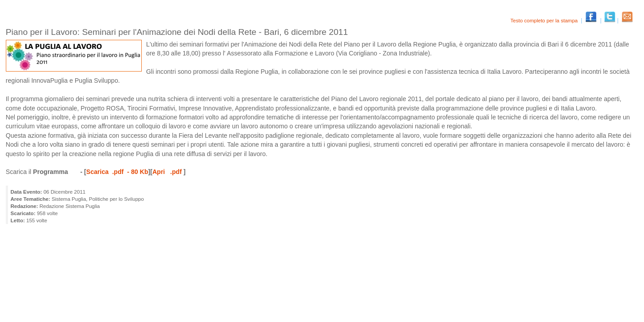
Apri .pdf (168, 172)
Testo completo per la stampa (545, 21)
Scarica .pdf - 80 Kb (117, 172)
